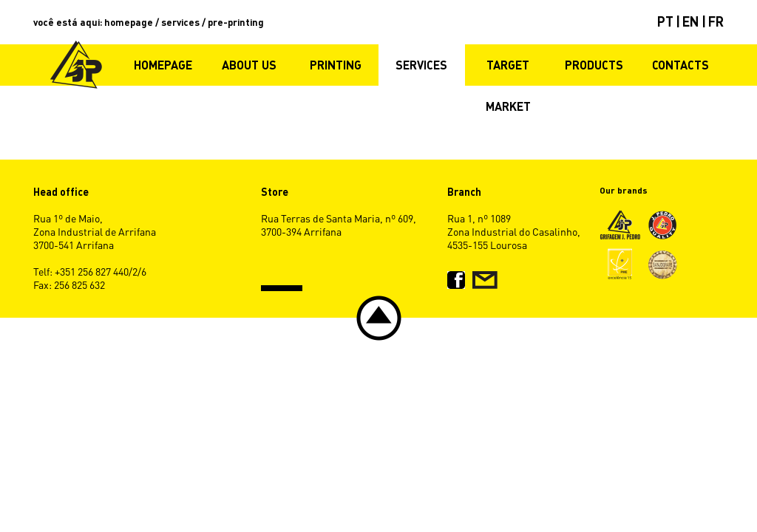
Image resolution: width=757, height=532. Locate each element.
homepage (129, 22)
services (180, 22)
